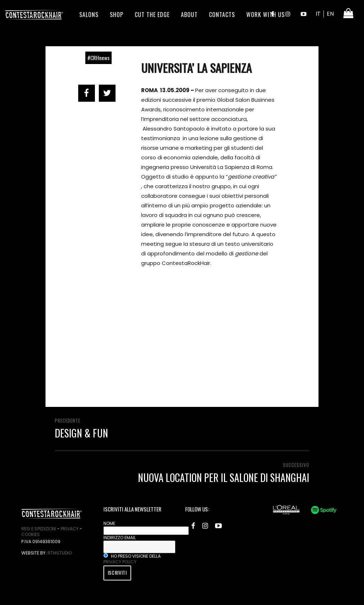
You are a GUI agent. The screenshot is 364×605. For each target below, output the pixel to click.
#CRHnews (98, 58)
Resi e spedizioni (39, 529)
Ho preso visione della (132, 559)
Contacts (222, 15)
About (189, 15)
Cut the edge (152, 15)
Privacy (70, 529)
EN (330, 14)
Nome (109, 523)
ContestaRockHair (34, 15)
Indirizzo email (120, 538)
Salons (89, 15)
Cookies (31, 534)
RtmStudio (60, 553)
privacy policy (120, 562)
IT (318, 14)
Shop (117, 15)
